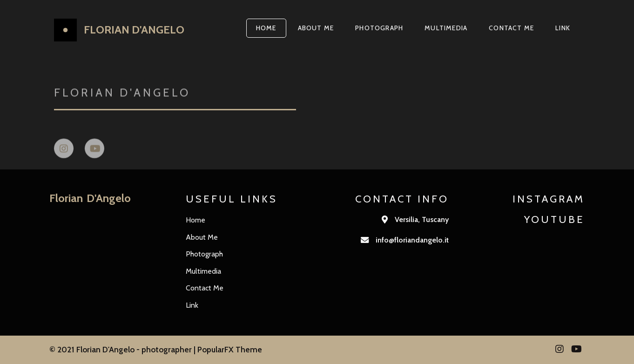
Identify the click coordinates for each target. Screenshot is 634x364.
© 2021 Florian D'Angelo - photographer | (123, 349)
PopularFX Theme (230, 349)
